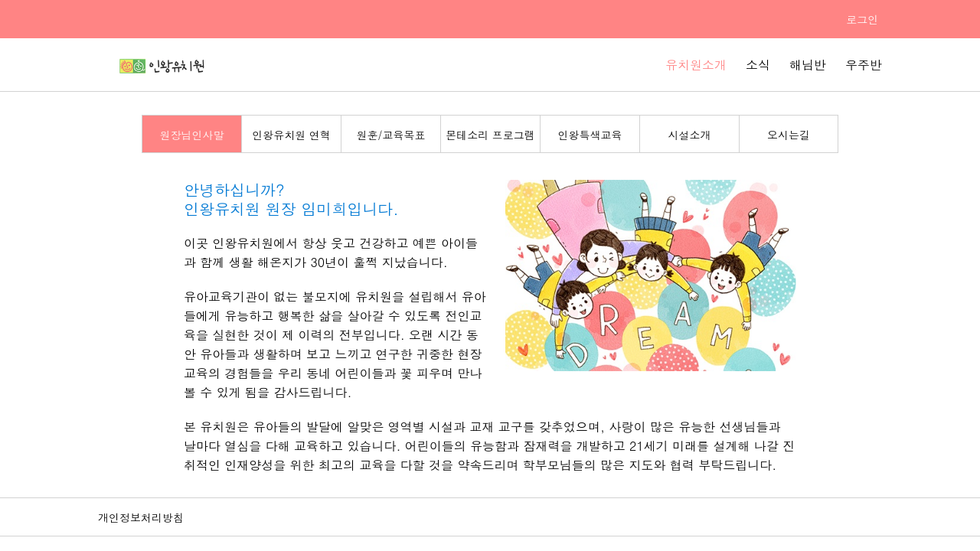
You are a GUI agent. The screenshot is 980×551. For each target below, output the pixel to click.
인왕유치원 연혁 (291, 135)
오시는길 (789, 135)
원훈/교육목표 (391, 135)
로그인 (862, 19)
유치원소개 (696, 65)
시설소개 (690, 135)
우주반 (864, 65)
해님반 (808, 65)
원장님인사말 (192, 135)
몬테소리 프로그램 (490, 135)
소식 (758, 65)
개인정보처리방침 (141, 517)
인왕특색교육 (590, 135)
